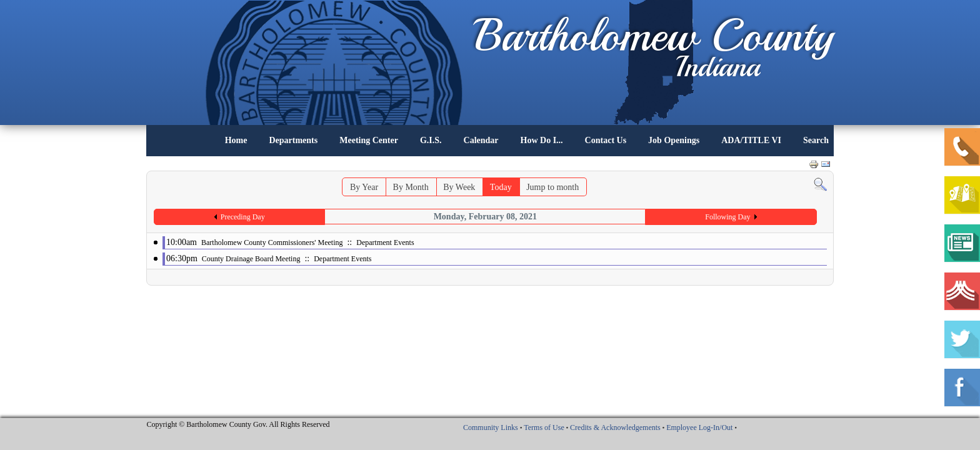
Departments (293, 140)
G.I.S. (431, 140)
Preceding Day (243, 217)
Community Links (491, 427)
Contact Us (606, 140)
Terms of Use (544, 427)
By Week (459, 187)
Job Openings (674, 140)
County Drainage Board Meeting (251, 259)
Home (236, 140)
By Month (411, 187)
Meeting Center (369, 140)
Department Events (385, 242)
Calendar (481, 140)
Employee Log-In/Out (699, 427)
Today (501, 187)
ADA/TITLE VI (751, 140)
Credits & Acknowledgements (615, 427)
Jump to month (552, 187)
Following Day (727, 217)
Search (816, 140)
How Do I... (542, 140)
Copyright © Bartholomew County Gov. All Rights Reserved (238, 424)
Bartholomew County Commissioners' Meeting (272, 242)
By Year (364, 187)
